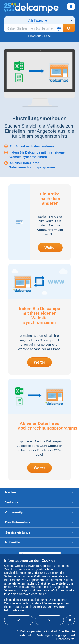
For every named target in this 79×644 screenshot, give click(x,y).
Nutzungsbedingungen (53, 635)
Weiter (50, 248)
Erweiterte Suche (39, 36)
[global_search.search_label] (34, 28)
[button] (59, 28)
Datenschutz (65, 639)
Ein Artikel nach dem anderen (32, 146)
